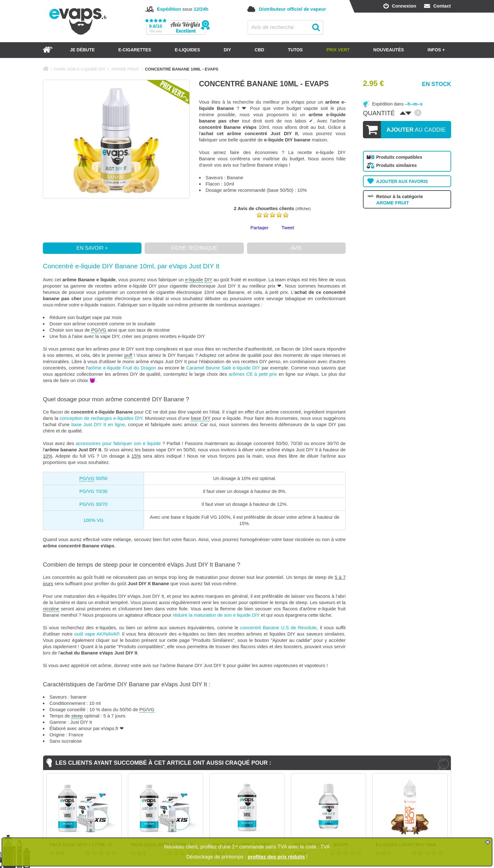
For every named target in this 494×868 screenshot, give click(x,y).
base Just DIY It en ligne (98, 424)
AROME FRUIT (125, 69)
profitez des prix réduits (276, 857)
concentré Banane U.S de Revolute (278, 628)
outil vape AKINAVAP (97, 634)
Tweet (288, 228)
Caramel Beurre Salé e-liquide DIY (223, 368)
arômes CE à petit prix (253, 374)
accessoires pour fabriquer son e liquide (118, 443)
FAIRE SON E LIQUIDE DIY (80, 69)
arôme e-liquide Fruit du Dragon (122, 368)
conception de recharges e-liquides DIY (101, 418)
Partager (260, 228)
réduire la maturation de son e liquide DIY (216, 615)
